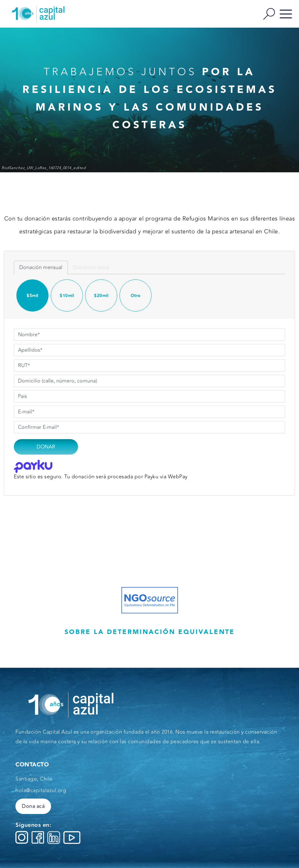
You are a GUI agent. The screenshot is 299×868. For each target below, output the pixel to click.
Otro (136, 296)
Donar (46, 447)
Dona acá (33, 806)
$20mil (101, 296)
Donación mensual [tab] (41, 267)
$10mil (67, 296)
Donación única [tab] (91, 267)
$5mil (32, 296)
